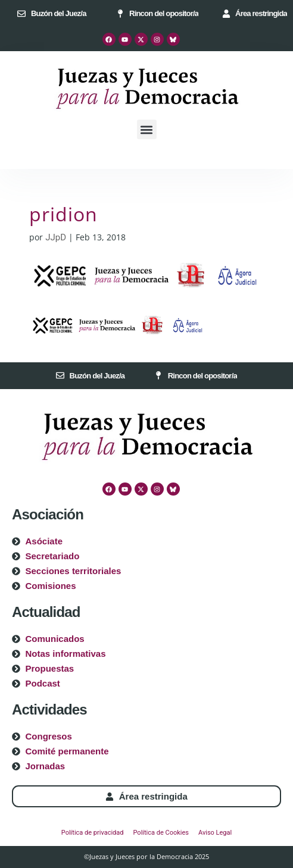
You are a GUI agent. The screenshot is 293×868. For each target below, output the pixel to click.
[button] (147, 129)
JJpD (56, 237)
